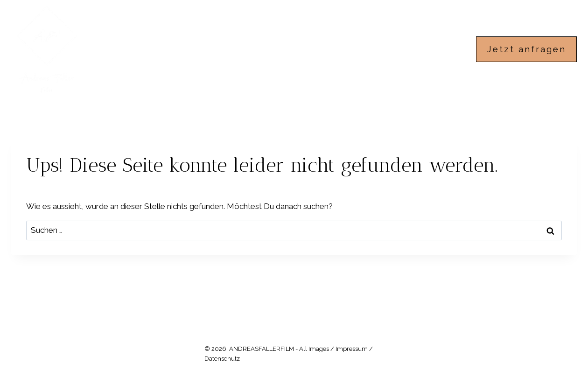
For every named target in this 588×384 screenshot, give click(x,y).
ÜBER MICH (376, 49)
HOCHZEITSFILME (295, 49)
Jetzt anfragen (527, 49)
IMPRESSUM (446, 49)
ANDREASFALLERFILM (192, 49)
